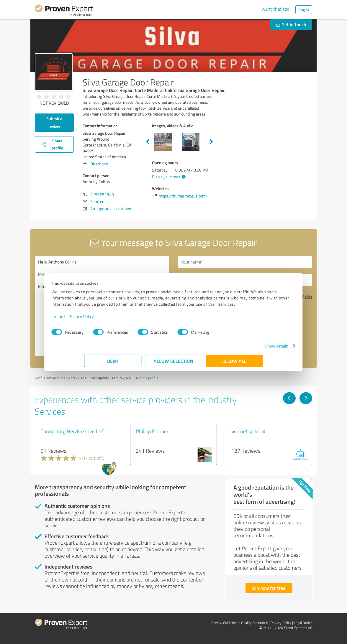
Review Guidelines (225, 623)
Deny (113, 364)
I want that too (274, 9)
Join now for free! (269, 588)
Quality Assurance (254, 623)
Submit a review (54, 122)
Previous (148, 142)
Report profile (147, 378)
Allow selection (173, 364)
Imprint (91, 319)
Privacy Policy (114, 319)
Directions (99, 164)
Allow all (234, 364)
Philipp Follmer (152, 431)
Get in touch (291, 24)
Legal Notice (303, 623)
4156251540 (102, 194)
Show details (244, 349)
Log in (304, 10)
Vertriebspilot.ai (248, 431)
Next (211, 142)
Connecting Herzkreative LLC (72, 431)
